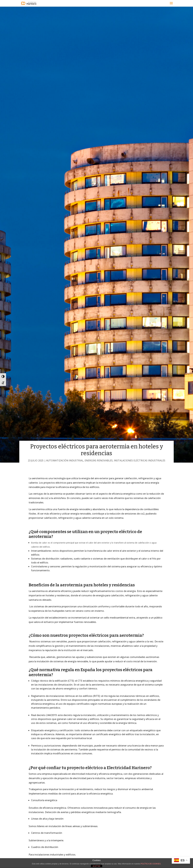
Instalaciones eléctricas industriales (140, 460)
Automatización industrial (65, 460)
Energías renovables (99, 460)
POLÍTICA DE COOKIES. (151, 864)
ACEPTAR (96, 866)
